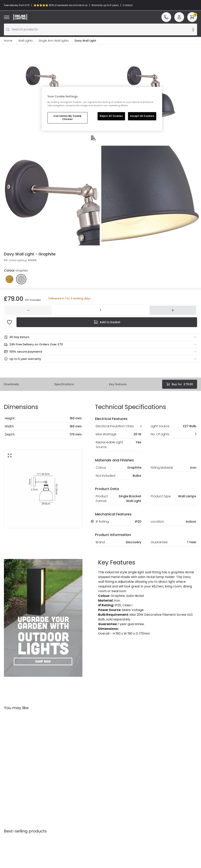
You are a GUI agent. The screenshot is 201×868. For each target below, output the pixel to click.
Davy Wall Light (85, 41)
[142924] (101, 310)
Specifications (64, 384)
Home (8, 41)
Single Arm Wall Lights (54, 41)
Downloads (11, 384)
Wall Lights (26, 41)
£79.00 (180, 384)
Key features (118, 384)
